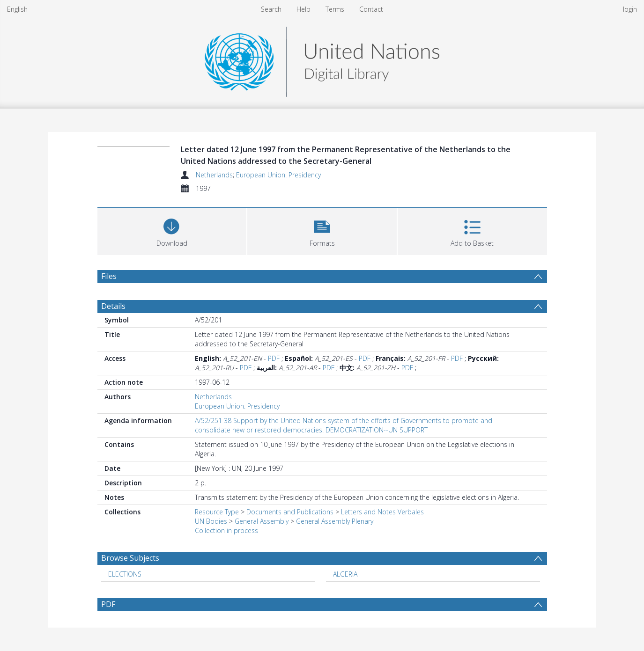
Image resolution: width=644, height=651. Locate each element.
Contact (371, 9)
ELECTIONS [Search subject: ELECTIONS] (125, 574)
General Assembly (262, 521)
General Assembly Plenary (335, 521)
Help (303, 9)
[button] (322, 230)
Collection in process (226, 530)
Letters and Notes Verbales (382, 512)
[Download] (172, 230)
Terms (335, 9)
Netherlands (214, 175)
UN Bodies (211, 521)
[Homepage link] (322, 59)
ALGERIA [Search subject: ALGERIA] (345, 574)
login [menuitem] (630, 9)
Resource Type (217, 512)
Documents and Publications (290, 512)
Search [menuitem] (271, 9)
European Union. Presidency (278, 175)
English (17, 9)
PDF (274, 358)
